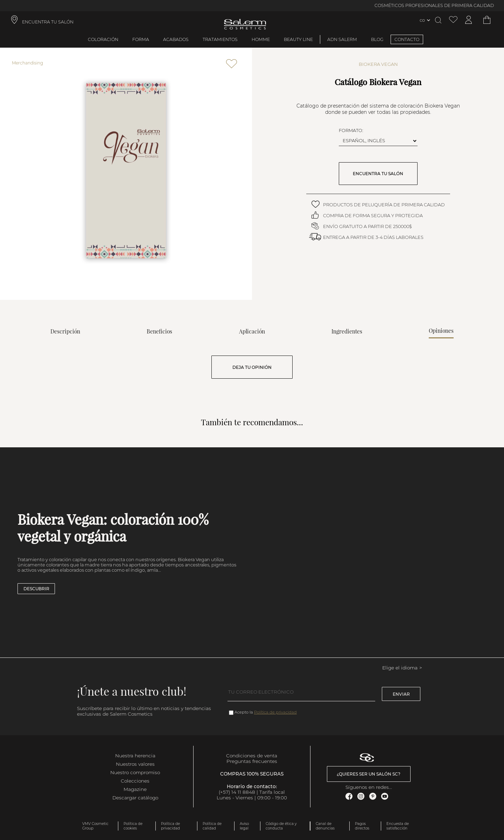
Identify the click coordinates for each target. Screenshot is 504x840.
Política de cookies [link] (133, 826)
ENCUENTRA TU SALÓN (378, 174)
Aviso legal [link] (244, 826)
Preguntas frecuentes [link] (252, 761)
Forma (141, 39)
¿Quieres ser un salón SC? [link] (369, 774)
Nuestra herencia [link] (135, 756)
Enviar (401, 694)
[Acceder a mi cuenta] (469, 20)
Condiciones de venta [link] (252, 756)
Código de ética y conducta (281, 826)
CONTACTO (407, 39)
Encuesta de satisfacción (398, 826)
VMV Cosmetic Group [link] (95, 826)
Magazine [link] (135, 789)
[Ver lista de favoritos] (453, 20)
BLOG (377, 39)
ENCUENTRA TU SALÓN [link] (48, 22)
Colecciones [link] (135, 781)
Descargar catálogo (135, 798)
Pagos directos (362, 826)
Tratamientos (220, 39)
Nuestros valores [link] (135, 764)
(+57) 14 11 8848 (237, 792)
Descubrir (36, 589)
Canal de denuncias (325, 826)
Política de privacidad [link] (170, 826)
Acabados (176, 39)
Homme (261, 39)
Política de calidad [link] (212, 826)
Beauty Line (298, 39)
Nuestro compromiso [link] (135, 772)
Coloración (103, 39)
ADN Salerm (342, 39)
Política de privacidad (275, 712)
